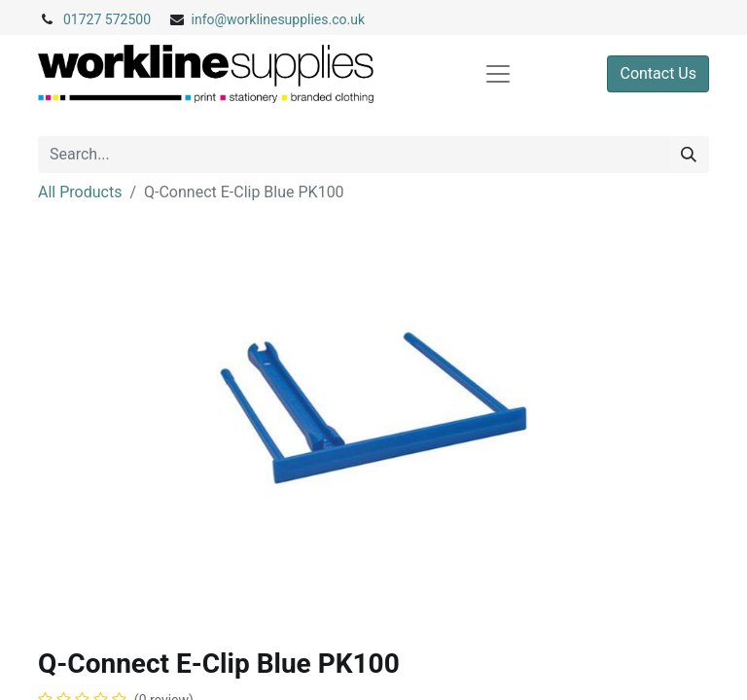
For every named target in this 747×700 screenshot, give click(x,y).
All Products (80, 192)
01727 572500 (107, 19)
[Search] (689, 155)
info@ (210, 19)
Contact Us (658, 73)
